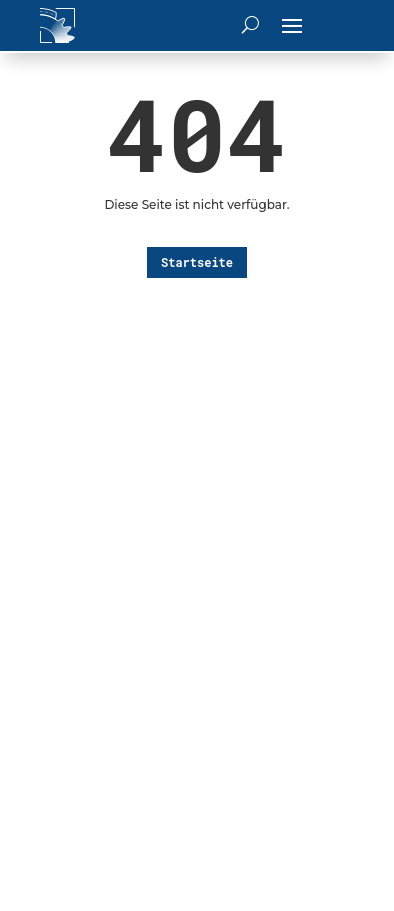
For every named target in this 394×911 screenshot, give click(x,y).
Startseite (197, 262)
